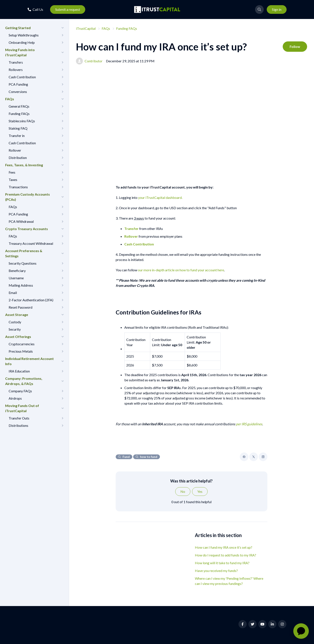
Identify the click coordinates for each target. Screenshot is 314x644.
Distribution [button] (18, 158)
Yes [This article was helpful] (200, 491)
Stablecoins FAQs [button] (22, 121)
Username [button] (16, 278)
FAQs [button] (10, 99)
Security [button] (15, 329)
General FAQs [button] (19, 106)
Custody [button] (15, 322)
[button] (35, 9)
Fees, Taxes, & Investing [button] (24, 165)
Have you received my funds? (216, 571)
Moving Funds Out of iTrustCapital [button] (22, 408)
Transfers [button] (16, 62)
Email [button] (13, 293)
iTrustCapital (86, 28)
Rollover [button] (15, 150)
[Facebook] (244, 457)
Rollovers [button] (16, 70)
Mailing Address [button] (21, 285)
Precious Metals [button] (21, 351)
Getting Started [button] (18, 28)
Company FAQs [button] (20, 391)
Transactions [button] (18, 187)
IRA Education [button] (19, 371)
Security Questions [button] (23, 263)
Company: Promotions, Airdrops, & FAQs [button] (24, 381)
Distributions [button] (18, 425)
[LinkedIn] (263, 457)
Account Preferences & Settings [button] (24, 253)
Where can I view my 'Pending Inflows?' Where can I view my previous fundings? (229, 581)
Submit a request (68, 9)
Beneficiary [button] (17, 271)
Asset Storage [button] (17, 315)
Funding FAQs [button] (19, 114)
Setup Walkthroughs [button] (24, 35)
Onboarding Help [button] (22, 42)
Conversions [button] (18, 92)
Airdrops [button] (15, 398)
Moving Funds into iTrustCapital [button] (20, 52)
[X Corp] (254, 457)
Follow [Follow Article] (295, 46)
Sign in (277, 9)
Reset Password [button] (21, 307)
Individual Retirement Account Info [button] (29, 361)
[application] (301, 631)
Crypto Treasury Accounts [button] (27, 229)
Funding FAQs (127, 28)
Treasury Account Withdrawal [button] (31, 243)
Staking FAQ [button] (18, 128)
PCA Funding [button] (18, 84)
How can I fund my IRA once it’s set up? (224, 547)
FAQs (106, 28)
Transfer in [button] (17, 136)
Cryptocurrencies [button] (22, 344)
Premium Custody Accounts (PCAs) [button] (28, 197)
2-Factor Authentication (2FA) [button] (31, 300)
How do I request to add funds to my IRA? (226, 555)
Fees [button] (12, 172)
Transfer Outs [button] (19, 418)
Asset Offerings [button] (18, 337)
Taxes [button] (13, 180)
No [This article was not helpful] (183, 491)
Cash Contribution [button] (22, 77)
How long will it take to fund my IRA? (222, 563)
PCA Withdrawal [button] (21, 221)
